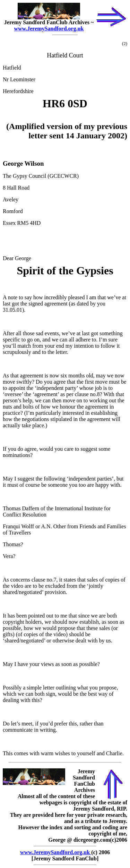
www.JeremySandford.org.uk (49, 29)
